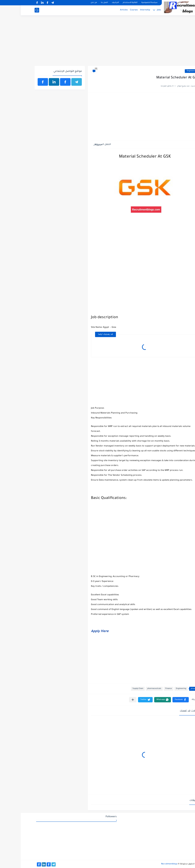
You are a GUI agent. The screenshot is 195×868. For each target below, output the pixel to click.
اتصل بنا (84, 3)
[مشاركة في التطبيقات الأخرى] (112, 700)
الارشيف (95, 3)
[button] (160, 700)
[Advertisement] (98, 42)
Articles (103, 10)
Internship (124, 10)
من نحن (73, 3)
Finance (148, 689)
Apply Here (79, 632)
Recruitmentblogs (149, 864)
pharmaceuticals (134, 689)
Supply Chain (117, 689)
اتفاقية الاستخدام (109, 3)
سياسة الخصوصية (129, 3)
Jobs (138, 10)
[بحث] (16, 10)
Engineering (171, 71)
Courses (113, 10)
